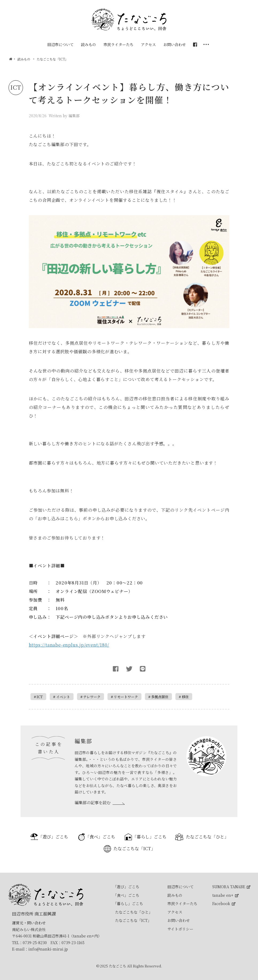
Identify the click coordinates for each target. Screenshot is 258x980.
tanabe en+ (225, 895)
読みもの (175, 895)
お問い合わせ (179, 920)
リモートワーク (126, 697)
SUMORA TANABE (231, 887)
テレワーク (92, 697)
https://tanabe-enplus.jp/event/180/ (69, 645)
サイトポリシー (180, 929)
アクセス (175, 912)
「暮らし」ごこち (149, 837)
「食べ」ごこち (100, 837)
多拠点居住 (160, 697)
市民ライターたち (182, 903)
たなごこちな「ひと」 (207, 837)
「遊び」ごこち (53, 837)
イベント (63, 697)
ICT (40, 697)
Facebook (224, 903)
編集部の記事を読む (93, 802)
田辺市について (180, 887)
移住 (185, 697)
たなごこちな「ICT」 (134, 848)
